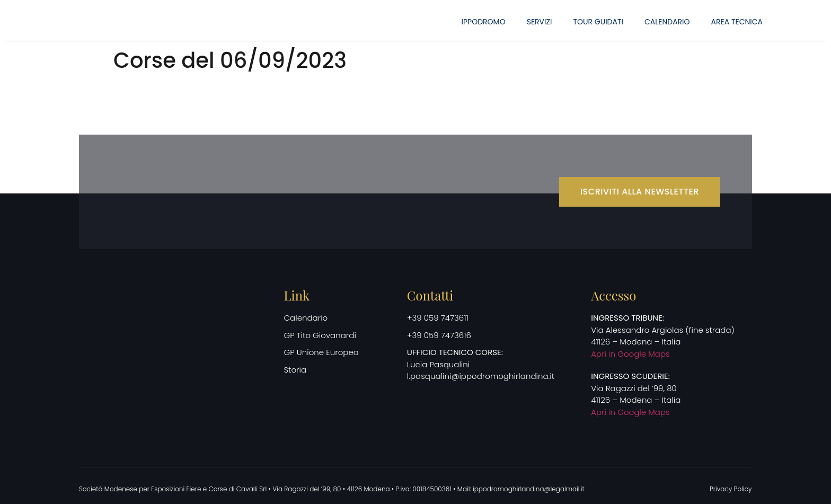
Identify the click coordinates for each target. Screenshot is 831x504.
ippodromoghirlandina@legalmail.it (529, 489)
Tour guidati (598, 22)
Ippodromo (484, 22)
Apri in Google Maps (630, 354)
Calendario (667, 22)
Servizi (540, 22)
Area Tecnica (737, 22)
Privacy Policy (731, 489)
